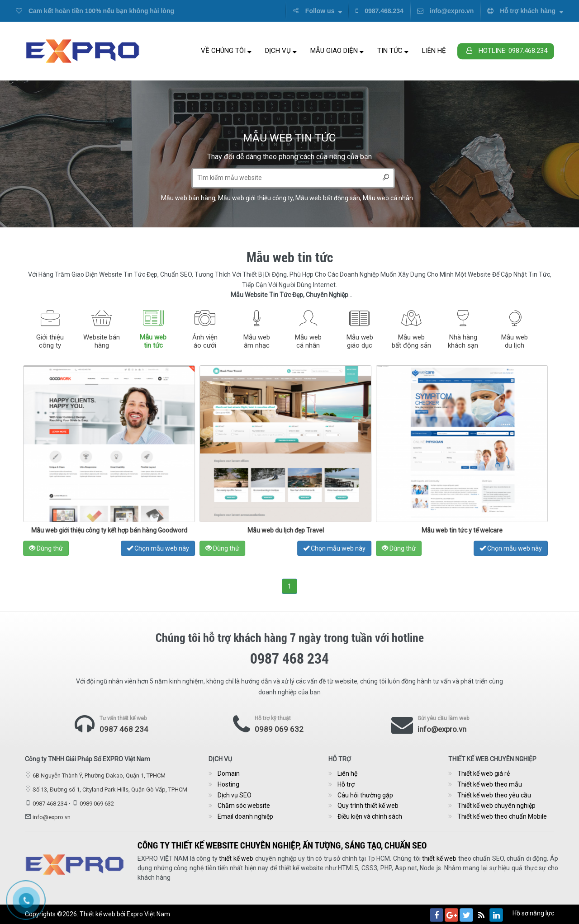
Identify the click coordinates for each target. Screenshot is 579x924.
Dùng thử (60, 548)
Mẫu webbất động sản (411, 341)
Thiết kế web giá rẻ (484, 773)
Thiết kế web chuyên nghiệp (496, 806)
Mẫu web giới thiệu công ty (255, 198)
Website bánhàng (102, 341)
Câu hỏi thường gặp (365, 795)
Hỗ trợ (346, 784)
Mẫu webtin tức (153, 341)
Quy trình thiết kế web (368, 806)
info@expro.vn (446, 11)
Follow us (317, 11)
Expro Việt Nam (148, 914)
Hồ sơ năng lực (533, 913)
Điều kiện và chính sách (370, 816)
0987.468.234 (380, 11)
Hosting (228, 784)
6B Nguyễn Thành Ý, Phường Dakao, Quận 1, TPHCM (99, 775)
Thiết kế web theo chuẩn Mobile (502, 816)
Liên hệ (434, 51)
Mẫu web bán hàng (188, 198)
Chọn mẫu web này (172, 548)
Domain (229, 773)
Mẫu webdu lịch (515, 341)
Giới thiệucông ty (50, 341)
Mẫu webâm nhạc (257, 341)
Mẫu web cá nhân (388, 198)
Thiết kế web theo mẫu (490, 784)
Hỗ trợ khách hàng (525, 11)
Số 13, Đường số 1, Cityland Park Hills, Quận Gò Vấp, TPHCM (110, 790)
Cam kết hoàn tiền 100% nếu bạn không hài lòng (95, 11)
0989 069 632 (279, 729)
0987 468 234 (124, 729)
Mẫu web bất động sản (328, 198)
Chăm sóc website (244, 806)
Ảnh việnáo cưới (205, 341)
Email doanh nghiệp (245, 816)
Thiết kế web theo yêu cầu (494, 795)
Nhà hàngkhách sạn (463, 341)
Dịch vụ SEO (235, 795)
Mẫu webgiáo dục (360, 341)
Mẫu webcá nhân (308, 341)
